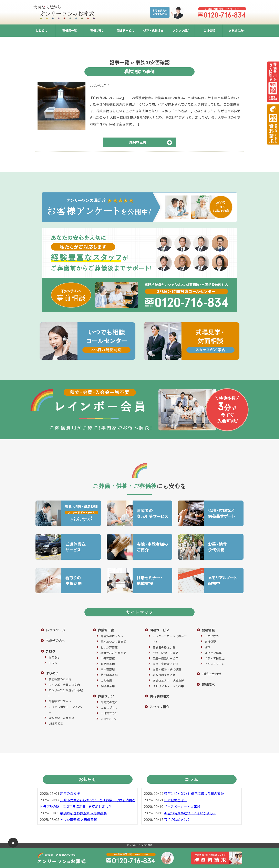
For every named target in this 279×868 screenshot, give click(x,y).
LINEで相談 (56, 723)
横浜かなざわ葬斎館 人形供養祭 (83, 813)
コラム (53, 663)
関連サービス (125, 31)
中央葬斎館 (108, 658)
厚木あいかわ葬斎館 (113, 642)
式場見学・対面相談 (61, 718)
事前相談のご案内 (60, 679)
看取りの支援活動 (164, 675)
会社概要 (210, 642)
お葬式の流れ (109, 702)
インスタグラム (215, 664)
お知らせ (54, 657)
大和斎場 (106, 681)
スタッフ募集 (213, 653)
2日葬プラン (108, 719)
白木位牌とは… (175, 800)
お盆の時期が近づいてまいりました (190, 813)
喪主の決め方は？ (177, 820)
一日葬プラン (109, 713)
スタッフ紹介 (181, 31)
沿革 (207, 647)
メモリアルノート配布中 (168, 686)
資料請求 (208, 685)
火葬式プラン (109, 708)
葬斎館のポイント (112, 636)
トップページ (55, 630)
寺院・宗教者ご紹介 (165, 664)
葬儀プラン (97, 31)
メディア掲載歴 (215, 658)
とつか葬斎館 (109, 647)
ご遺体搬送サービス (165, 658)
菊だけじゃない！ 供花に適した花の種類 (194, 794)
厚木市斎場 (108, 669)
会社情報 (209, 31)
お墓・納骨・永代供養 (167, 669)
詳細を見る (152, 142)
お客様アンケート (60, 701)
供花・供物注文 (153, 31)
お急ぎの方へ (237, 31)
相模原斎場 (108, 686)
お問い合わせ (211, 674)
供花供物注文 (159, 696)
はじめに (42, 31)
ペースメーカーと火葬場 (182, 807)
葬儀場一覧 (70, 31)
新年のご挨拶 (70, 794)
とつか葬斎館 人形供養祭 (79, 820)
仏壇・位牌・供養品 (165, 653)
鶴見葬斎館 (108, 664)
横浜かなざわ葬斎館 (113, 653)
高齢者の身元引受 (164, 647)
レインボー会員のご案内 (64, 685)
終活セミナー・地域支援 (168, 681)
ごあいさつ (212, 636)
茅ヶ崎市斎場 (109, 675)
